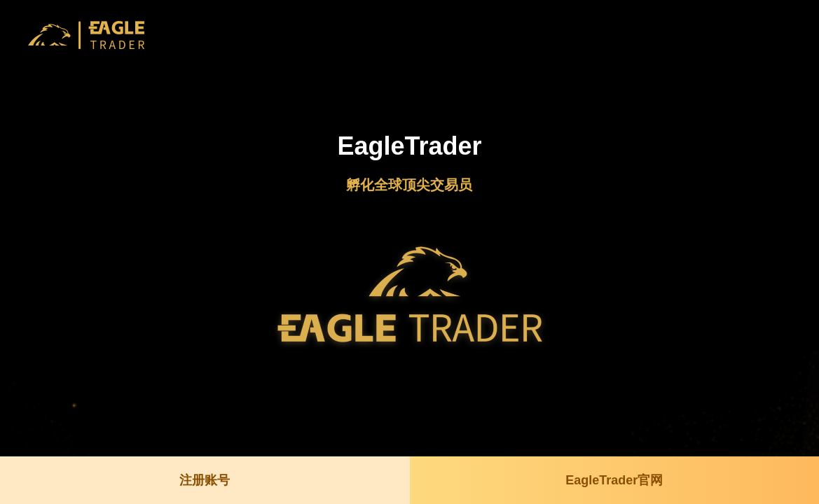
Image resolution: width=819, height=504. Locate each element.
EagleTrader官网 (614, 480)
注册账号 (205, 480)
